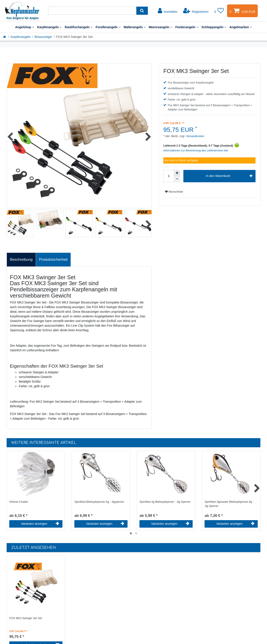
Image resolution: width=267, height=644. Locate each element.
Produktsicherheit (53, 260)
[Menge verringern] (177, 179)
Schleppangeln (214, 27)
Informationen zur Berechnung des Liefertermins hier (196, 151)
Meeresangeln (161, 27)
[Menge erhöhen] (177, 173)
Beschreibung (21, 260)
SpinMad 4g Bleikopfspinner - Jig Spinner (165, 502)
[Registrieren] (196, 11)
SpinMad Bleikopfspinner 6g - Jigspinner (99, 502)
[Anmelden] (168, 11)
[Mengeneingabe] (169, 176)
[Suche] (142, 11)
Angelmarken (241, 27)
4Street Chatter (19, 502)
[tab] (21, 260)
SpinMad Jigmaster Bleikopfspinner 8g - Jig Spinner (229, 504)
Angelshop (25, 27)
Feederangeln (187, 27)
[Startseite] (5, 37)
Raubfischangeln (79, 27)
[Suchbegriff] (92, 11)
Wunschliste (174, 192)
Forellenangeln (108, 27)
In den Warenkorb (229, 176)
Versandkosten (195, 136)
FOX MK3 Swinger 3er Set (26, 618)
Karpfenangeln (49, 27)
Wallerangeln (135, 27)
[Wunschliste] (219, 11)
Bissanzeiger (43, 37)
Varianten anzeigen (40, 524)
